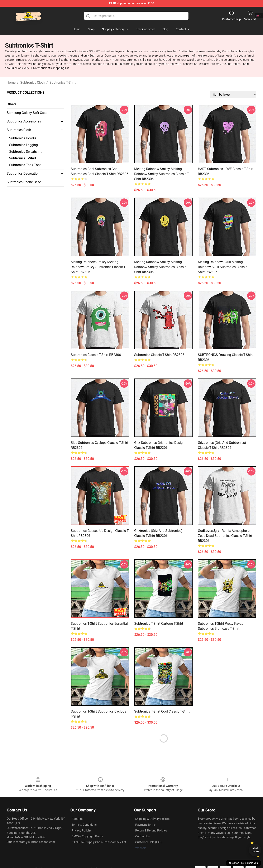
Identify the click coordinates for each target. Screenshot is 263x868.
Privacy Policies (82, 830)
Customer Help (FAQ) (149, 842)
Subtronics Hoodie (23, 138)
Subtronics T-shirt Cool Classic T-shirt (162, 711)
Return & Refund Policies (151, 830)
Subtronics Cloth (32, 83)
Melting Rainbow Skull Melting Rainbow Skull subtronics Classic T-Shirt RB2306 (224, 267)
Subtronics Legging (23, 145)
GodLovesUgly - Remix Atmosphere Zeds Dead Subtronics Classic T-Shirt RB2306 (225, 536)
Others (11, 104)
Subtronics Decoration (23, 173)
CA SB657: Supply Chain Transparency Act (99, 842)
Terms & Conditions (84, 825)
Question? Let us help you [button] (244, 863)
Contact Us (142, 836)
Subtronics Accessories (24, 121)
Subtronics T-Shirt (63, 83)
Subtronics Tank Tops (25, 165)
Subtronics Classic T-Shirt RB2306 (96, 355)
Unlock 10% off (255, 850)
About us (77, 819)
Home (11, 83)
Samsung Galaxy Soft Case (27, 113)
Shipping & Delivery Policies (153, 819)
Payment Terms (145, 825)
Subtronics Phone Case (24, 182)
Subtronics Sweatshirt (25, 152)
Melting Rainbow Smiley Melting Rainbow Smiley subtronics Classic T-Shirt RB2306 (162, 174)
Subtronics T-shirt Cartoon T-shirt (159, 624)
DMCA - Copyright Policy (87, 836)
